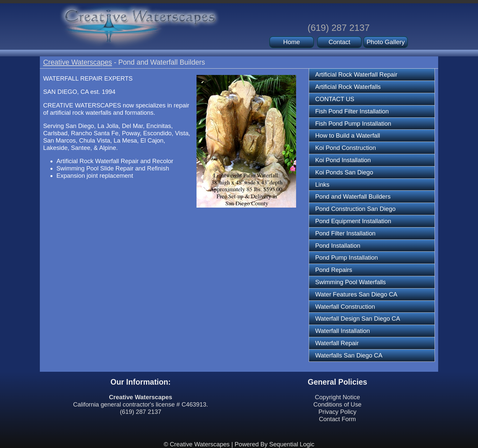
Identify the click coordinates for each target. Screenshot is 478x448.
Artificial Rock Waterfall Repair (356, 74)
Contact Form (337, 419)
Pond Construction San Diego (355, 209)
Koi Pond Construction (345, 148)
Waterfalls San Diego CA (349, 355)
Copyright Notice (338, 397)
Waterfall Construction (345, 307)
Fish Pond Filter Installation (352, 111)
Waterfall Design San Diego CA (358, 319)
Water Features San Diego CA (356, 294)
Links (322, 185)
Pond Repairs (333, 270)
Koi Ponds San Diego (344, 172)
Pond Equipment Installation (353, 221)
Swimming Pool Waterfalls (350, 282)
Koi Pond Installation (343, 160)
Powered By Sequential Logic (275, 444)
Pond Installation (338, 246)
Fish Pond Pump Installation (353, 124)
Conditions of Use (337, 404)
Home (292, 42)
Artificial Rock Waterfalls (348, 87)
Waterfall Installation (342, 331)
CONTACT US (335, 99)
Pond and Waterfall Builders (353, 196)
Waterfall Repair (337, 343)
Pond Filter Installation (345, 233)
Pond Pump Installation (346, 257)
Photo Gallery (386, 42)
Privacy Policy (337, 412)
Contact (339, 42)
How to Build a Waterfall (348, 135)
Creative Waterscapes (78, 62)
